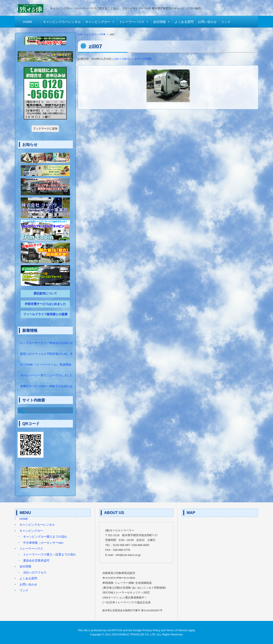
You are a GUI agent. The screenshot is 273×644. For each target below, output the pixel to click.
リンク (226, 22)
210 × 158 (120, 59)
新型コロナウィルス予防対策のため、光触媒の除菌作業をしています (66, 354)
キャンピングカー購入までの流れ (45, 537)
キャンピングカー (98, 22)
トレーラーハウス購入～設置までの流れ (50, 555)
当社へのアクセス (35, 573)
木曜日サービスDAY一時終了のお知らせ (46, 386)
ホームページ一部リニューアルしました (47, 375)
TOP (80, 34)
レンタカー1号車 (96, 34)
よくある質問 (184, 22)
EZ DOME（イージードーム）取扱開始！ (47, 365)
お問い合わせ (208, 22)
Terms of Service (177, 630)
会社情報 (160, 22)
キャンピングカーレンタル (62, 22)
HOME (28, 22)
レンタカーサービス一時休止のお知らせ (47, 343)
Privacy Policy (151, 630)
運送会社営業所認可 (36, 561)
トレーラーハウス (132, 22)
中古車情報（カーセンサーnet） (44, 543)
